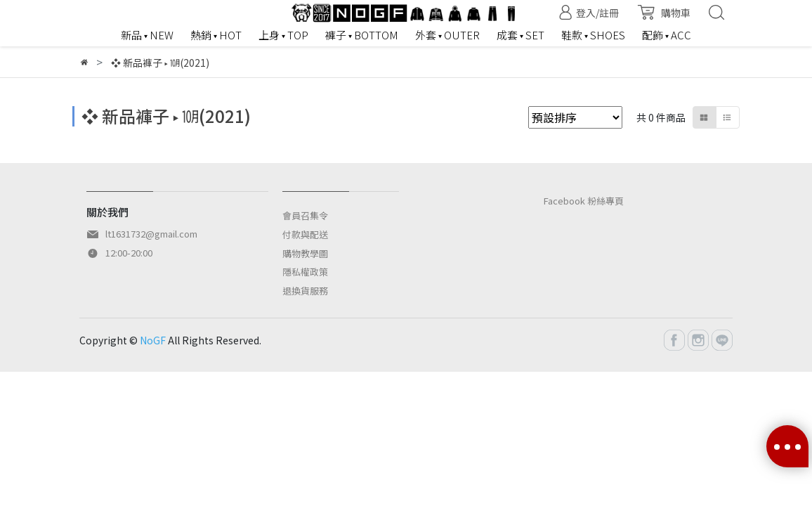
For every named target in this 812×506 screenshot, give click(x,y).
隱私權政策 (305, 272)
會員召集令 (305, 215)
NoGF (153, 340)
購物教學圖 (305, 253)
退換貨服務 (305, 291)
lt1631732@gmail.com (151, 234)
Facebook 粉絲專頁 (584, 201)
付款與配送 (305, 234)
